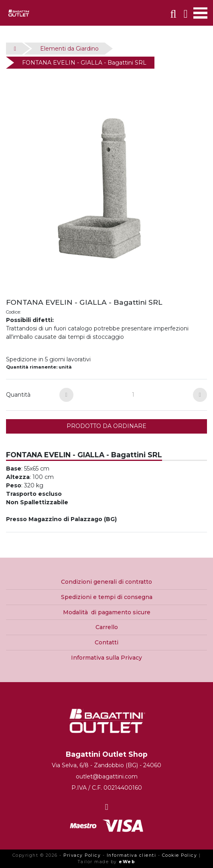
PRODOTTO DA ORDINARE (106, 426)
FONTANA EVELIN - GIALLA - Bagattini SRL (84, 63)
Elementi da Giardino (69, 49)
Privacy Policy (82, 855)
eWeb (127, 862)
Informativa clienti (132, 855)
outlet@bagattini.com (107, 776)
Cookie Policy (180, 855)
